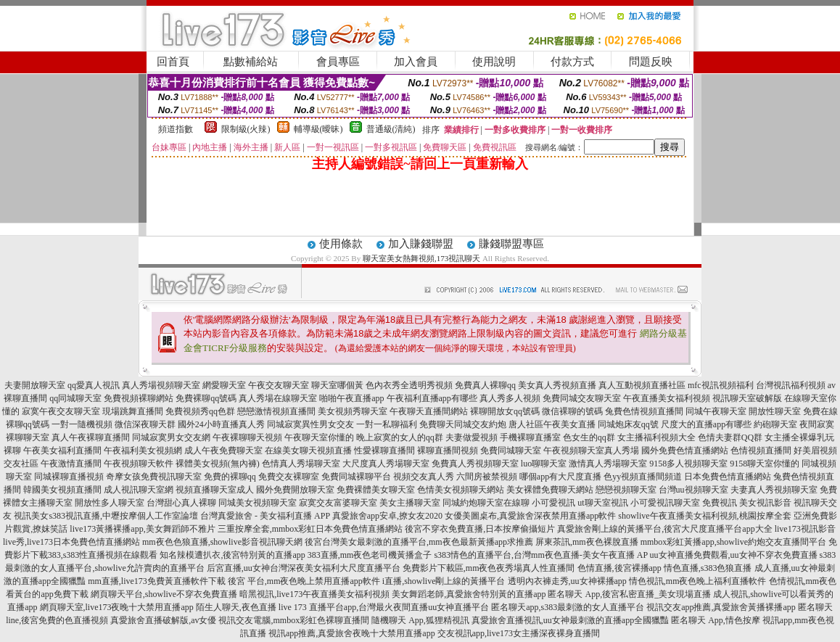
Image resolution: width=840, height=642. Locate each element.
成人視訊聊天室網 (139, 490)
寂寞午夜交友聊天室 (61, 411)
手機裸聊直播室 (530, 437)
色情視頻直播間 (761, 450)
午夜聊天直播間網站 (429, 411)
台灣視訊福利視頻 (791, 385)
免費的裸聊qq (230, 477)
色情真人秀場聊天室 (301, 464)
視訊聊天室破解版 (747, 398)
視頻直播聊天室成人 (215, 490)
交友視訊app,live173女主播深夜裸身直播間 (519, 633)
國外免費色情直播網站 (685, 450)
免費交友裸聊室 (289, 477)
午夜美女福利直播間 (62, 450)
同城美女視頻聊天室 (258, 503)
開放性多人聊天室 (110, 503)
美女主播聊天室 (410, 503)
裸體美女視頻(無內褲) (218, 464)
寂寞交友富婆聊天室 (338, 503)
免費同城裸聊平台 (356, 477)
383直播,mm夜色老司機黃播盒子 (370, 555)
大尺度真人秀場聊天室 (386, 464)
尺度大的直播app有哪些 (706, 424)
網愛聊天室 (224, 385)
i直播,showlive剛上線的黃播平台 (444, 581)
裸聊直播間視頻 (448, 450)
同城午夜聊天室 (716, 411)
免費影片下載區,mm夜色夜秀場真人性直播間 (489, 568)
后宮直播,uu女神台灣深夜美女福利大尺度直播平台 (304, 568)
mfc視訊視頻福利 (721, 385)
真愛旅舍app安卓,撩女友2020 (387, 516)
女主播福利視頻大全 (656, 437)
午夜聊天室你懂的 (319, 437)
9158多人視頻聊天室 (688, 464)
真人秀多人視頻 (510, 398)
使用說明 (494, 62)
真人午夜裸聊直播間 (91, 437)
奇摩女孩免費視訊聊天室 (154, 477)
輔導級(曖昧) (318, 129)
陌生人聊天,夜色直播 (236, 607)
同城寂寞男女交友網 (171, 437)
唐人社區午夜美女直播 (552, 424)
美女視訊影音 (765, 503)
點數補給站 (251, 62)
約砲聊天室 (775, 424)
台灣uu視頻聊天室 (693, 490)
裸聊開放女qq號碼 (505, 411)
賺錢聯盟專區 (511, 244)
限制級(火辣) (246, 129)
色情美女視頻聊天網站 (461, 490)
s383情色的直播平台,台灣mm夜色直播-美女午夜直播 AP (540, 555)
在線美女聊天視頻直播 (308, 450)
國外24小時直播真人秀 (221, 424)
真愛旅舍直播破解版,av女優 (163, 620)
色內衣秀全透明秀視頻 (409, 385)
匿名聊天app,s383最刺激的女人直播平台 (568, 607)
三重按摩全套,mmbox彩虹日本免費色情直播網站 (310, 529)
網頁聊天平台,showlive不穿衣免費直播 (164, 594)
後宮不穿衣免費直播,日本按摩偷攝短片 (480, 529)
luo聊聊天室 (544, 464)
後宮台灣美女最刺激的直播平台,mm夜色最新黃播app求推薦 (419, 542)
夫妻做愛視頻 (472, 437)
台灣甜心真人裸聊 (181, 503)
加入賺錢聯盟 (421, 244)
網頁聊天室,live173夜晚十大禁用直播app (117, 607)
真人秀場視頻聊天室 (161, 385)
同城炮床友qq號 (628, 424)
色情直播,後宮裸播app (619, 568)
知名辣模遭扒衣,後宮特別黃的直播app (232, 555)
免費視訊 (720, 503)
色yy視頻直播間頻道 (643, 477)
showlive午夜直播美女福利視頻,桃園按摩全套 (704, 516)
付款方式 (572, 62)
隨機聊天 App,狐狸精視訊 (420, 620)
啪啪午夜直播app (351, 398)
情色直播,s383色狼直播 (708, 568)
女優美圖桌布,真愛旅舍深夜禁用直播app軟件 (530, 516)
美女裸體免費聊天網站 (550, 490)
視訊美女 (31, 516)
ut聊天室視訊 (602, 503)
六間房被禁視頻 (487, 477)
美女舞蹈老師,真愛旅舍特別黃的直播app (469, 594)
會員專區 (338, 62)
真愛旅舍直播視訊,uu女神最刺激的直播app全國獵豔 (570, 620)
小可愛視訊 (553, 503)
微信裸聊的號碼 (572, 411)
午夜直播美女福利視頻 (667, 398)
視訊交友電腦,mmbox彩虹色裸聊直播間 (294, 620)
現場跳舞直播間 (133, 411)
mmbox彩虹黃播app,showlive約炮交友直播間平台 (733, 542)
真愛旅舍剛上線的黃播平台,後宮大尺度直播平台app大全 (664, 529)
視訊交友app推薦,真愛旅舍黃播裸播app (721, 607)
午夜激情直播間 (71, 464)
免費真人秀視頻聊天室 (475, 464)
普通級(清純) (391, 129)
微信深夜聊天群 (145, 424)
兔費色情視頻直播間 (644, 411)
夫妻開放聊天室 (35, 385)
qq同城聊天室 (75, 398)
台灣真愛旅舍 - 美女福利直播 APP (265, 516)
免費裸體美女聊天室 (376, 490)
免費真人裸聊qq (485, 385)
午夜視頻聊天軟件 (139, 464)
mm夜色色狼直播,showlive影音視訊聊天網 (222, 542)
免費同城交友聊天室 (582, 398)
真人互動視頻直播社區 (642, 385)
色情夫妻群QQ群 (730, 437)
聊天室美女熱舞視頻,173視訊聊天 (421, 258)
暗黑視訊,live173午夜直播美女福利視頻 (314, 594)
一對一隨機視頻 (82, 424)
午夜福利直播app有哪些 (432, 398)
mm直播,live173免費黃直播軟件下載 (157, 581)
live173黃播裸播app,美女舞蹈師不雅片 (142, 529)
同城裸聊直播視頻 (69, 477)
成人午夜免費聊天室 (223, 450)
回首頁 (173, 62)
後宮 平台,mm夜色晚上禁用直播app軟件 (304, 581)
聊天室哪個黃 (337, 385)
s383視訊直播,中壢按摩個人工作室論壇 (123, 516)
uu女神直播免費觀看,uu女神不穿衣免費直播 (734, 555)
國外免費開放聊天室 (295, 490)
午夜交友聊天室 (279, 385)
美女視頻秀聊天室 (353, 411)
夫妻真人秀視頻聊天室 (774, 490)
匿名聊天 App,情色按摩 (716, 620)
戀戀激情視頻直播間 (276, 411)
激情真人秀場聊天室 (608, 464)
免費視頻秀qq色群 (200, 411)
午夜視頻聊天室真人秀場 (591, 450)
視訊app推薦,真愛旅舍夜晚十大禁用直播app (352, 633)
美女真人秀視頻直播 (557, 385)
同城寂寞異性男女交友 (310, 424)
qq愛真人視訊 (94, 385)
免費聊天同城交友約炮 (463, 424)
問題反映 (651, 62)
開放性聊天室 (775, 411)
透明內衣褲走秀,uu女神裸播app (567, 581)
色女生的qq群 (589, 437)
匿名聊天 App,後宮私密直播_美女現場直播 (629, 594)
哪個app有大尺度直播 (560, 477)
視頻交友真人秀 (424, 477)
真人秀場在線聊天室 (278, 398)
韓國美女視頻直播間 (62, 490)
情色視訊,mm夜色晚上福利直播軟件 (698, 581)
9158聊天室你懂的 (765, 464)
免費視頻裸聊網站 (139, 398)
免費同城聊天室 (511, 450)
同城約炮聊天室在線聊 (486, 503)
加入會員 (416, 62)
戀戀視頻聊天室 (626, 490)
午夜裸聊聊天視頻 (247, 437)
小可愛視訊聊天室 (665, 503)
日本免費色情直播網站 (728, 477)
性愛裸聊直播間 (384, 450)
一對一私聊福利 (387, 424)
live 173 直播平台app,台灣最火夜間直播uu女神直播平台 (384, 607)
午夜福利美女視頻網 (143, 450)
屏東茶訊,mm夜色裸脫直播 (587, 542)
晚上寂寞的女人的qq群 (400, 437)
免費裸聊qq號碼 (206, 398)
